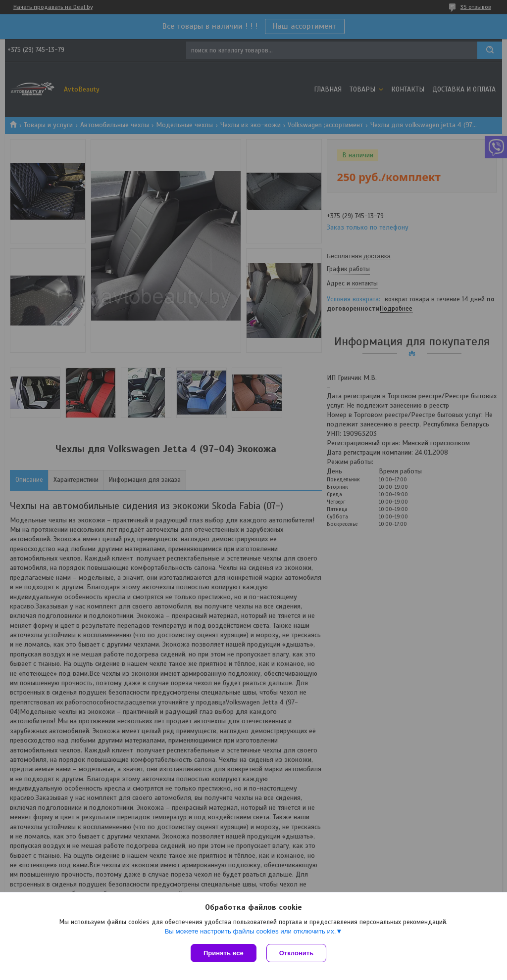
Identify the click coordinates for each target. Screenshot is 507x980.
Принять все (224, 953)
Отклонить (296, 953)
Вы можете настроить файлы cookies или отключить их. (250, 931)
